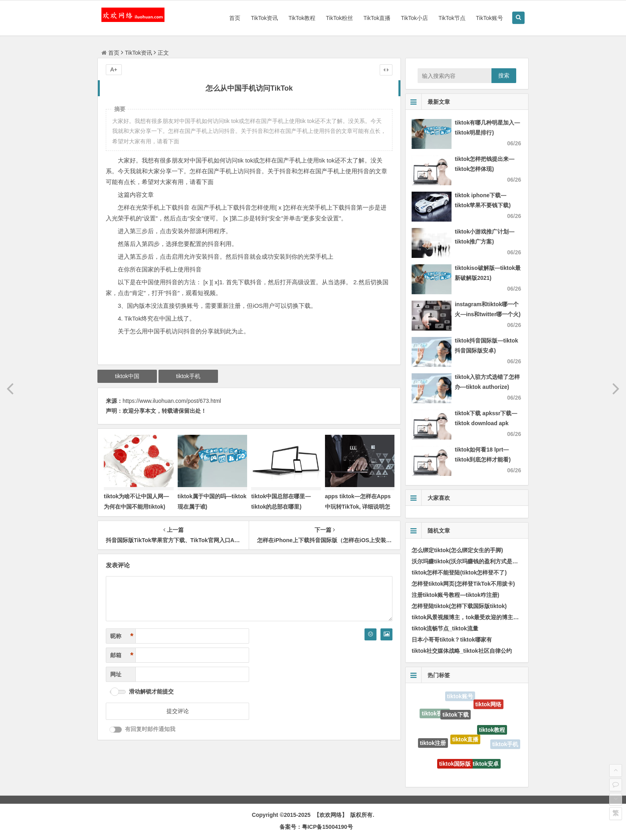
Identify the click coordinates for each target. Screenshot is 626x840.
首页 (235, 18)
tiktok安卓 (486, 765)
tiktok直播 (465, 742)
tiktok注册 (433, 744)
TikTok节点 (452, 18)
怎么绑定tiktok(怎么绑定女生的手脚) (457, 550)
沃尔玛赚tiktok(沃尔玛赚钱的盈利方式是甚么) (469, 561)
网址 (116, 674)
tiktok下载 (455, 716)
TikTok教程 (302, 18)
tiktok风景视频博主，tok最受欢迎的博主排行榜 (471, 617)
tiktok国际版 (455, 765)
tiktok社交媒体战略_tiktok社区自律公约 (462, 651)
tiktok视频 (435, 714)
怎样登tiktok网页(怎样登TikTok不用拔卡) (463, 584)
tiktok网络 (488, 705)
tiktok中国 (127, 376)
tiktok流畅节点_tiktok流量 (445, 628)
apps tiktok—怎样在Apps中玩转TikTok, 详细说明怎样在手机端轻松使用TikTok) (360, 506)
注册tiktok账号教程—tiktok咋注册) (455, 595)
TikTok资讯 (264, 18)
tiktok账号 (460, 697)
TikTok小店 (414, 18)
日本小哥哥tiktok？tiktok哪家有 (452, 640)
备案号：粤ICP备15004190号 (316, 827)
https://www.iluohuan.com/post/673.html (172, 401)
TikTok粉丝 (339, 18)
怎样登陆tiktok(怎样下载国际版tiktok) (459, 606)
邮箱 (122, 655)
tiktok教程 (492, 731)
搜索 (504, 75)
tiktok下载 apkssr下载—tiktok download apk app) (486, 423)
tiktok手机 (188, 376)
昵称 (122, 636)
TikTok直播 (377, 18)
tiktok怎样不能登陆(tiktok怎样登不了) (459, 573)
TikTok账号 (489, 18)
